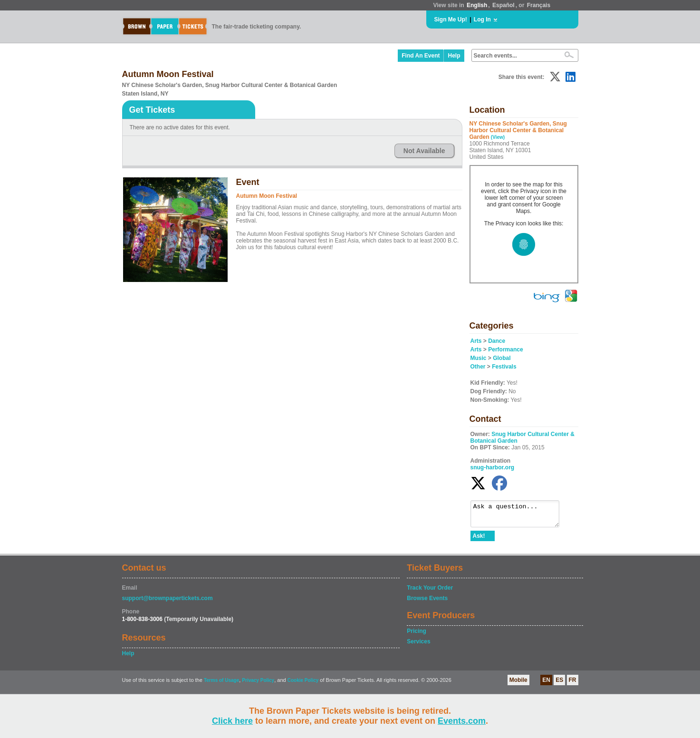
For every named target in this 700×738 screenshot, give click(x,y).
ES (559, 684)
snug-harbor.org (493, 467)
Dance (497, 341)
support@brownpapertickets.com (168, 602)
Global (502, 358)
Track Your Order (430, 592)
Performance (505, 350)
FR (573, 684)
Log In (482, 19)
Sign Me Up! (451, 19)
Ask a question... (520, 516)
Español (503, 5)
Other (478, 367)
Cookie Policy (303, 685)
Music (479, 358)
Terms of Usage (221, 685)
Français (539, 5)
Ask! (479, 540)
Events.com (462, 721)
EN (546, 684)
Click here (232, 721)
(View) (498, 137)
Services (418, 646)
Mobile (518, 684)
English (477, 5)
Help (454, 56)
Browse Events (427, 602)
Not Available (424, 151)
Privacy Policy (258, 685)
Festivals (504, 367)
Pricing (417, 635)
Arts (476, 341)
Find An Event (421, 56)
